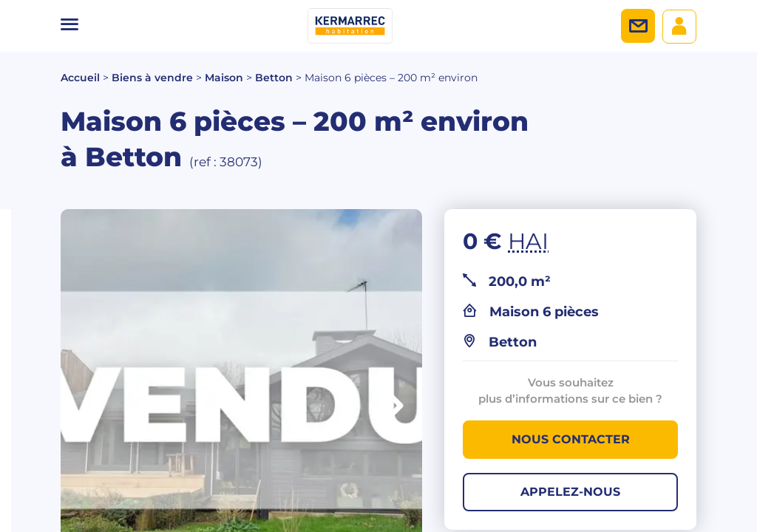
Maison (224, 78)
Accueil (80, 78)
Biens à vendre (152, 78)
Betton (274, 78)
